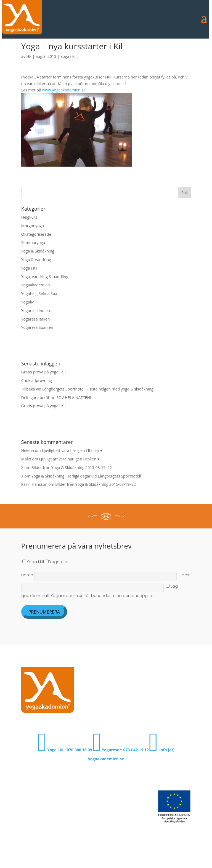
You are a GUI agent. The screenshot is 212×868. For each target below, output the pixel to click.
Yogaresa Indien (36, 310)
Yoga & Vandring (36, 260)
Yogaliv (28, 302)
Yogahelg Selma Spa (39, 293)
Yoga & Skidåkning (38, 251)
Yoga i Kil (68, 56)
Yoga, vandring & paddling (45, 277)
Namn (100, 575)
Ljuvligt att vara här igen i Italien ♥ (72, 450)
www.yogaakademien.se (64, 90)
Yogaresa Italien (36, 319)
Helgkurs (29, 217)
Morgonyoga (33, 226)
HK (29, 56)
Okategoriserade (36, 234)
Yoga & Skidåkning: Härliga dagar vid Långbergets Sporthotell (86, 476)
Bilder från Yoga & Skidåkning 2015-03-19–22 (72, 467)
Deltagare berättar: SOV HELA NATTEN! (56, 398)
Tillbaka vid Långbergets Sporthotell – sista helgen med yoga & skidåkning (87, 389)
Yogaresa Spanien (37, 327)
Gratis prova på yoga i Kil (43, 372)
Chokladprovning (37, 380)
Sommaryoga (33, 242)
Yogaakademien (36, 285)
